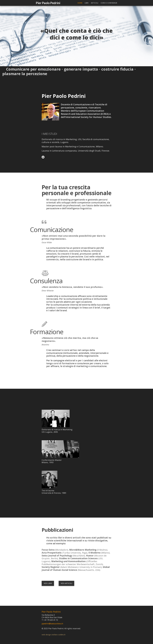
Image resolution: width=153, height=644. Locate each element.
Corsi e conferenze (109, 3)
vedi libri (48, 583)
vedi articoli (66, 583)
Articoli (95, 3)
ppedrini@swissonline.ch (52, 624)
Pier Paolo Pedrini (48, 3)
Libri (87, 3)
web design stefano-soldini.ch (54, 635)
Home (80, 3)
